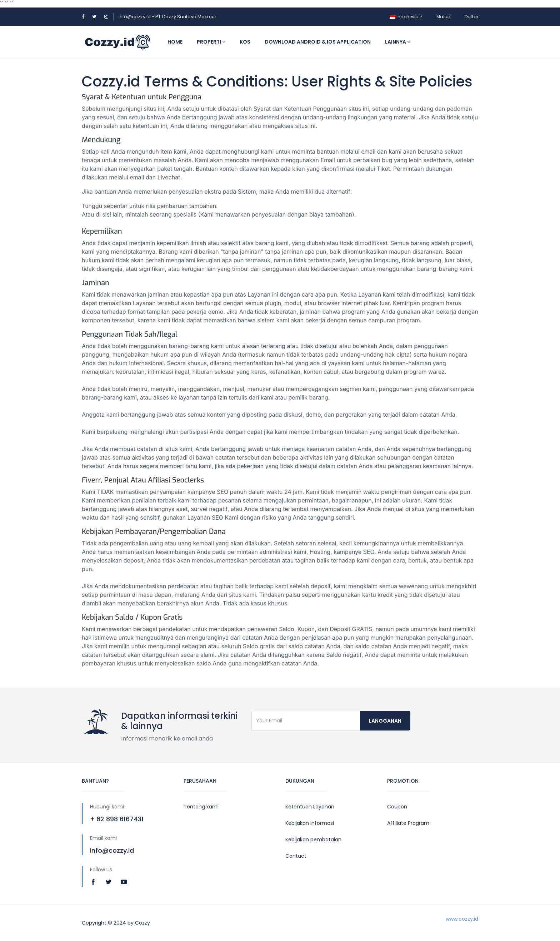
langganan (385, 721)
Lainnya (398, 42)
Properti (211, 42)
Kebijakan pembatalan (313, 840)
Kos (245, 42)
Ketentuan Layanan (310, 807)
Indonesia (406, 17)
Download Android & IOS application (318, 42)
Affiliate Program (408, 823)
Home (175, 42)
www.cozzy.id (462, 919)
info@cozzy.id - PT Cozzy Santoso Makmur (167, 17)
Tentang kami (201, 807)
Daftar (471, 17)
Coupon (397, 807)
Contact (296, 856)
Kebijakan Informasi (310, 823)
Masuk (444, 17)
